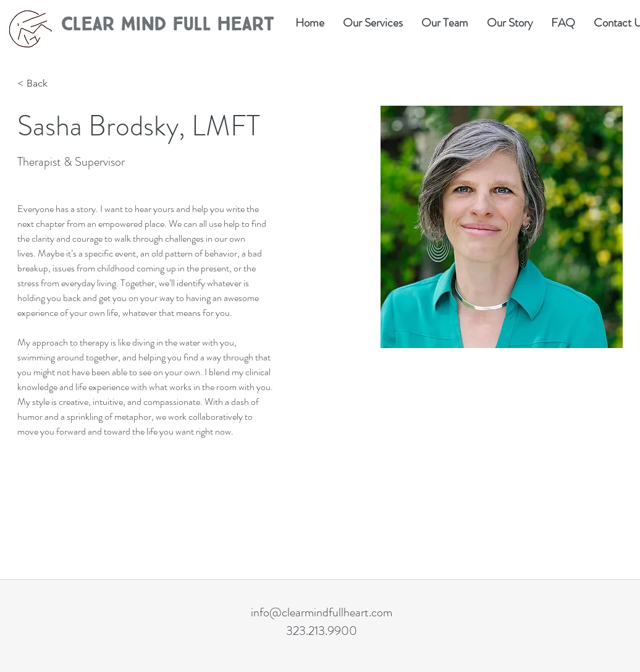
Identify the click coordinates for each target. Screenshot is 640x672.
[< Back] (42, 84)
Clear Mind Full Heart (167, 24)
